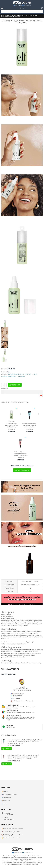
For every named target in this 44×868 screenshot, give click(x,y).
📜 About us (5, 791)
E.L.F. (9, 372)
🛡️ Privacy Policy (6, 798)
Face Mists (17, 17)
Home (3, 15)
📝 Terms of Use (6, 801)
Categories (9, 15)
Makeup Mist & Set (30, 578)
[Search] (22, 11)
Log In (22, 8)
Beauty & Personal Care (19, 15)
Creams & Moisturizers (7, 17)
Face (36, 15)
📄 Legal (4, 804)
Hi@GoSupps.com (9, 819)
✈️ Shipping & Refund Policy (9, 795)
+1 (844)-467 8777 (11, 727)
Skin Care (30, 15)
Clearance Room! (8, 674)
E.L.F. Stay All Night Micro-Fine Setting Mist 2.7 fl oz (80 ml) (11, 425)
